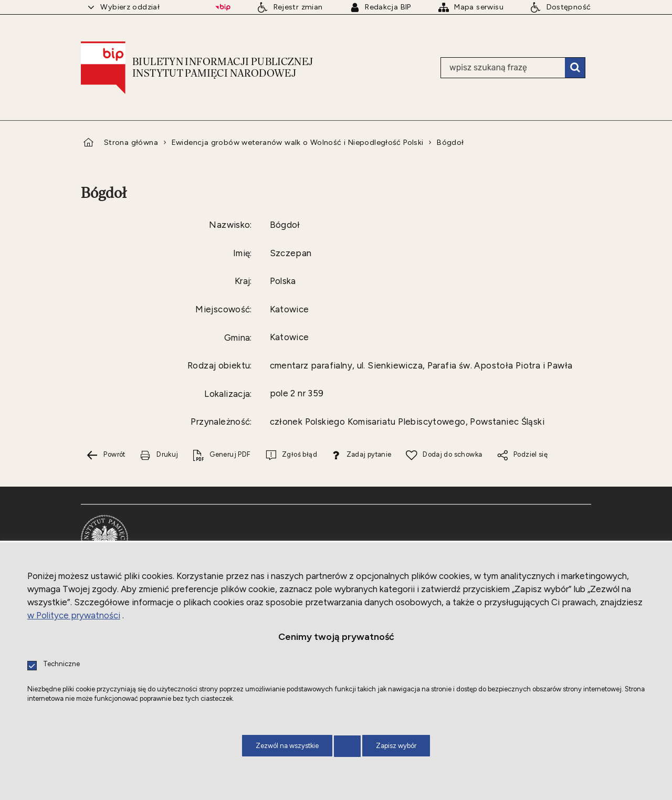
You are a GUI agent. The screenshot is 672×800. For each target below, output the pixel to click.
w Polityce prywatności (74, 615)
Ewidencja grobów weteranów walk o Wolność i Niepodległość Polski (298, 142)
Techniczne (61, 664)
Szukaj (575, 68)
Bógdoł (450, 142)
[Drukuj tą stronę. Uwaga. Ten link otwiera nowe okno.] (159, 455)
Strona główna (131, 142)
